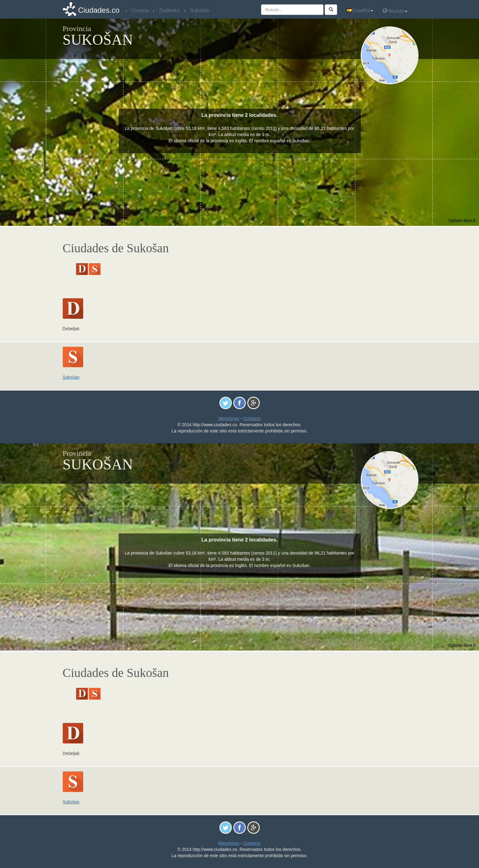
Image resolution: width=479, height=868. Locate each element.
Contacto (252, 418)
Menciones (229, 418)
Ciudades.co (99, 10)
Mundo (395, 11)
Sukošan (71, 377)
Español (360, 10)
